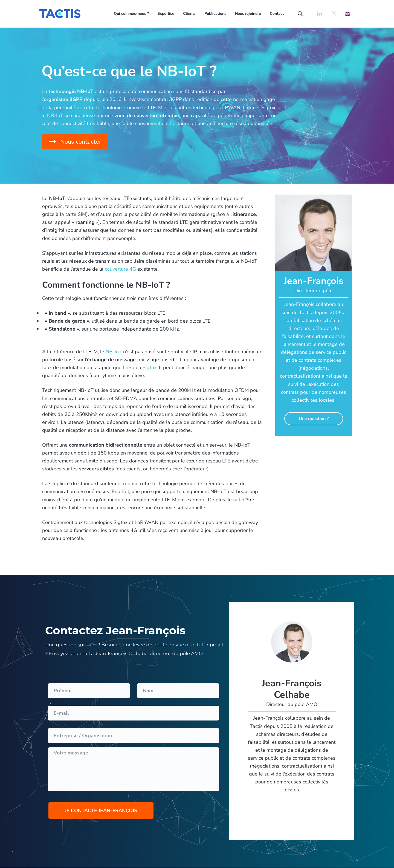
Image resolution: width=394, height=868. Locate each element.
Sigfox (268, 108)
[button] (75, 142)
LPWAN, (232, 108)
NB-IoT (114, 352)
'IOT (92, 645)
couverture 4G (120, 269)
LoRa (248, 108)
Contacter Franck (314, 454)
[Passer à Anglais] (347, 14)
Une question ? (314, 419)
